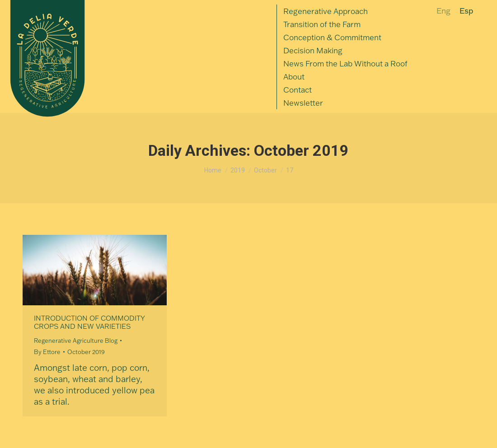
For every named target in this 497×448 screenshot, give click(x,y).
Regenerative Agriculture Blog (76, 341)
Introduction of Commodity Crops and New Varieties (89, 322)
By (47, 352)
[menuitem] (326, 11)
